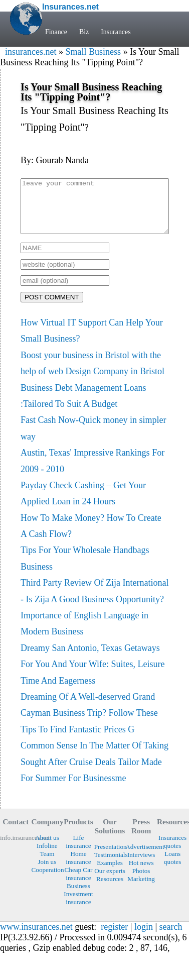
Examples (110, 873)
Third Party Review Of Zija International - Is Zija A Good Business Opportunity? (94, 601)
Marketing (141, 889)
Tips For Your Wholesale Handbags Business (85, 569)
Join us (47, 872)
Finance (56, 32)
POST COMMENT (52, 308)
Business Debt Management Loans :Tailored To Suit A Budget (83, 406)
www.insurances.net (36, 937)
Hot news (141, 873)
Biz (84, 32)
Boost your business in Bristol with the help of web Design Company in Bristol (92, 374)
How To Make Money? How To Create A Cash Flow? (91, 536)
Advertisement (141, 857)
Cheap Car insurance (79, 884)
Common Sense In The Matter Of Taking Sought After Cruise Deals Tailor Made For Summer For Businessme (94, 772)
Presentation (110, 857)
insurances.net (31, 52)
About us (47, 848)
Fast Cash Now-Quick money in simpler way (93, 439)
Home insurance (78, 868)
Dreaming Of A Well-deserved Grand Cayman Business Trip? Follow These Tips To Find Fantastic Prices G (89, 724)
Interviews (141, 865)
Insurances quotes (172, 852)
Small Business (93, 52)
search (171, 937)
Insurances (116, 32)
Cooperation (47, 880)
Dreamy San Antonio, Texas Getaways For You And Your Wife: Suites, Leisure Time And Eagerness (92, 675)
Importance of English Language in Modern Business (84, 634)
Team (47, 864)
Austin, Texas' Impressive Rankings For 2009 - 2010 (92, 471)
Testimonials (110, 865)
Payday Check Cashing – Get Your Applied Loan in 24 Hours (83, 504)
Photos (141, 881)
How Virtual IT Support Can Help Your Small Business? (92, 341)
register (114, 937)
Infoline (47, 856)
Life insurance (78, 852)
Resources (110, 889)
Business (78, 896)
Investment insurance (78, 908)
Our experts (110, 881)
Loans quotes (172, 868)
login (144, 937)
